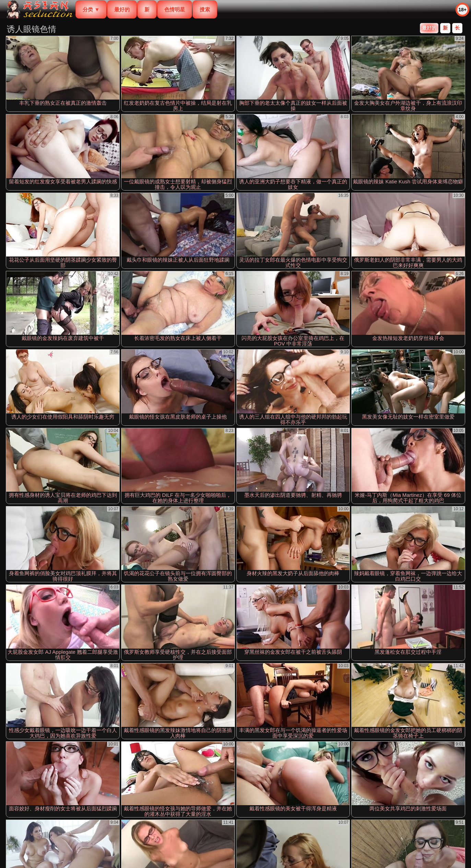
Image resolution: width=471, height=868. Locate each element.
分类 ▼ (91, 9)
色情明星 (175, 9)
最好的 (122, 9)
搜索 (205, 9)
